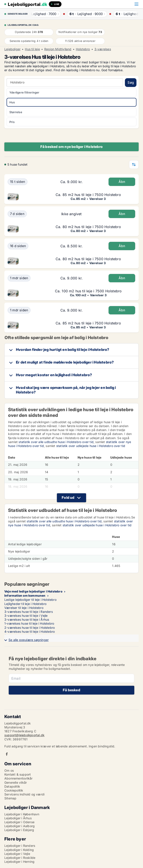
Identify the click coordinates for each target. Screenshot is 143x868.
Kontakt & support (18, 774)
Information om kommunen (25, 595)
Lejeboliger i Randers (20, 846)
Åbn (122, 182)
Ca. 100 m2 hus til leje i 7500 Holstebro (88, 291)
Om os (9, 770)
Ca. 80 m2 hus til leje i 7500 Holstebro (88, 227)
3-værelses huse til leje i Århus (27, 619)
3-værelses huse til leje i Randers (29, 612)
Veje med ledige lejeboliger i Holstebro (33, 591)
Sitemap (10, 798)
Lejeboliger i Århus (18, 818)
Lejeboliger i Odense (19, 822)
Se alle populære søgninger (29, 640)
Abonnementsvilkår (18, 778)
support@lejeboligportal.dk (24, 735)
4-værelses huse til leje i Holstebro (30, 632)
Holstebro (83, 49)
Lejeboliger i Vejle (17, 854)
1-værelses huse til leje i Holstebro (29, 623)
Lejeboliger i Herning (19, 862)
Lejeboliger (12, 49)
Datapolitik (12, 786)
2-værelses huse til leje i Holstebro (30, 628)
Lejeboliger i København (22, 814)
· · (45, 14)
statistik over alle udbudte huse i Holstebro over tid (56, 442)
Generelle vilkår (16, 782)
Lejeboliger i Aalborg (20, 826)
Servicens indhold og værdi (24, 794)
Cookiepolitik (14, 790)
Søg (131, 82)
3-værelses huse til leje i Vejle (26, 616)
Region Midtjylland (58, 49)
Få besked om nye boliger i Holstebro (71, 147)
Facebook (7, 754)
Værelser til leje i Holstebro (24, 608)
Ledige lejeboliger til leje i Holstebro (30, 600)
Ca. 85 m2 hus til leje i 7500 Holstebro (88, 195)
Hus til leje (32, 49)
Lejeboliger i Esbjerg (19, 830)
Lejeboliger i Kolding (19, 850)
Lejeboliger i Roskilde (20, 858)
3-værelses (103, 49)
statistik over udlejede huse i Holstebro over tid (91, 446)
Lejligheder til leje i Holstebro (25, 604)
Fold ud (68, 497)
